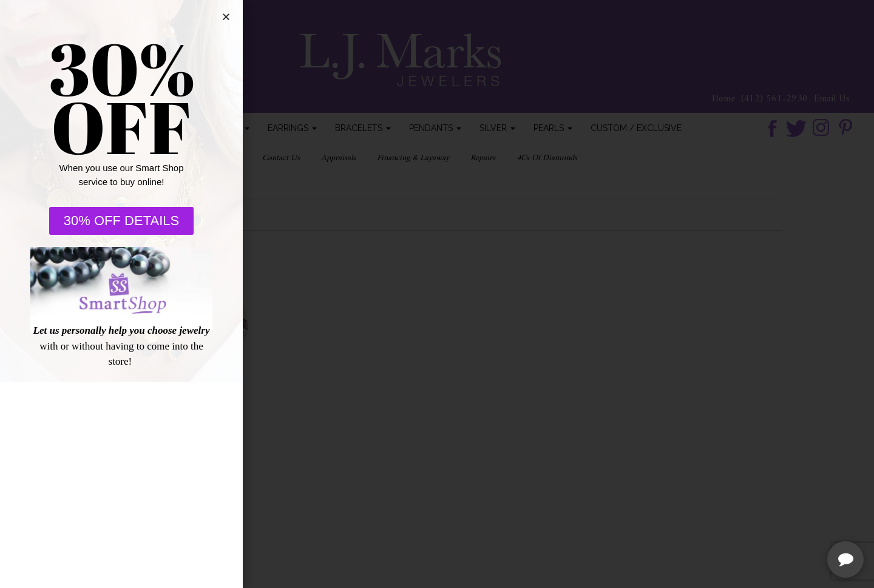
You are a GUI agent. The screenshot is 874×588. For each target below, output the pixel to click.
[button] (213, 17)
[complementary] (786, 521)
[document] (437, 294)
